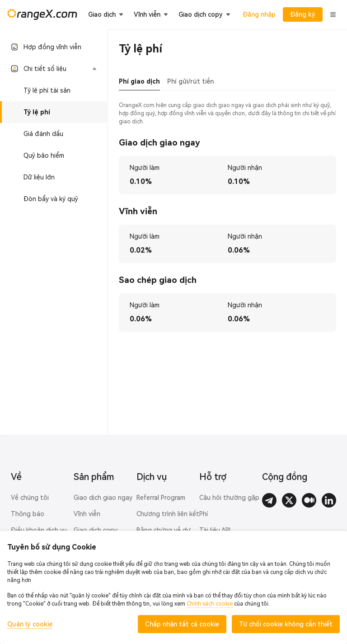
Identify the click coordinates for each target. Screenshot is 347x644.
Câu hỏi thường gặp (229, 498)
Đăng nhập (259, 14)
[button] (54, 69)
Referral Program (161, 498)
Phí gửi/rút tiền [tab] (190, 81)
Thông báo (28, 514)
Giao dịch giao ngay (103, 498)
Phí (204, 514)
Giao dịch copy (96, 530)
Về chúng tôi (30, 498)
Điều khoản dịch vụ (39, 530)
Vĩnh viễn (87, 514)
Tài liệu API (215, 530)
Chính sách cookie (210, 604)
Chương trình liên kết (168, 514)
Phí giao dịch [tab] (139, 81)
